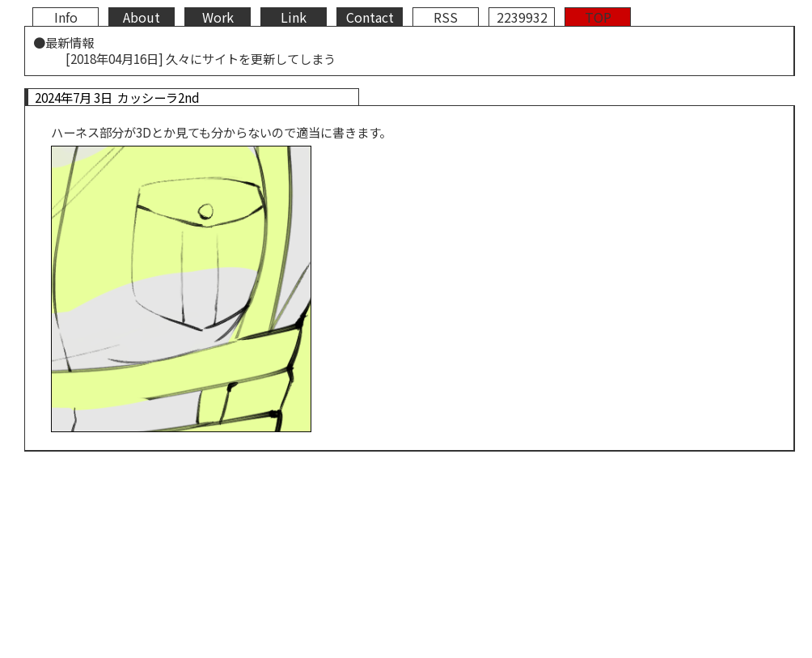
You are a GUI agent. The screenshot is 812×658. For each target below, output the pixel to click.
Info (66, 17)
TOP (598, 17)
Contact (370, 17)
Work (218, 17)
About (142, 17)
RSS (446, 17)
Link (294, 17)
